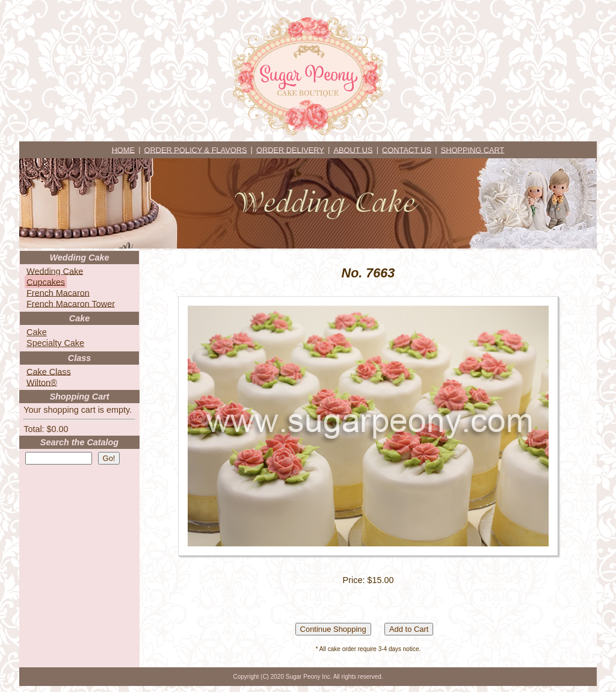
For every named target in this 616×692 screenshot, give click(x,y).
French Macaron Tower (71, 303)
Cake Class (49, 371)
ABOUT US (353, 150)
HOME (123, 150)
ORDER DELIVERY (290, 150)
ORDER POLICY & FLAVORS (196, 150)
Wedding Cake (55, 271)
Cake (37, 332)
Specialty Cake (55, 343)
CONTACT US (407, 150)
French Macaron (58, 292)
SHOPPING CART (473, 150)
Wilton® (42, 382)
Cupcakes (46, 282)
